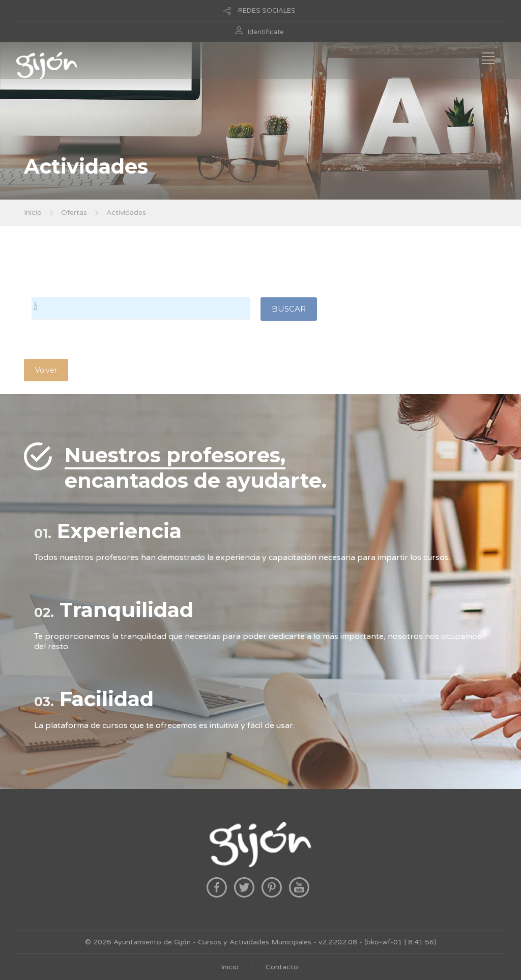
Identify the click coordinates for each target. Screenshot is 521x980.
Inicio (33, 213)
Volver (46, 370)
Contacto (282, 967)
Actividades (126, 213)
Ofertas (74, 213)
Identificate (266, 32)
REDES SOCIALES (267, 11)
